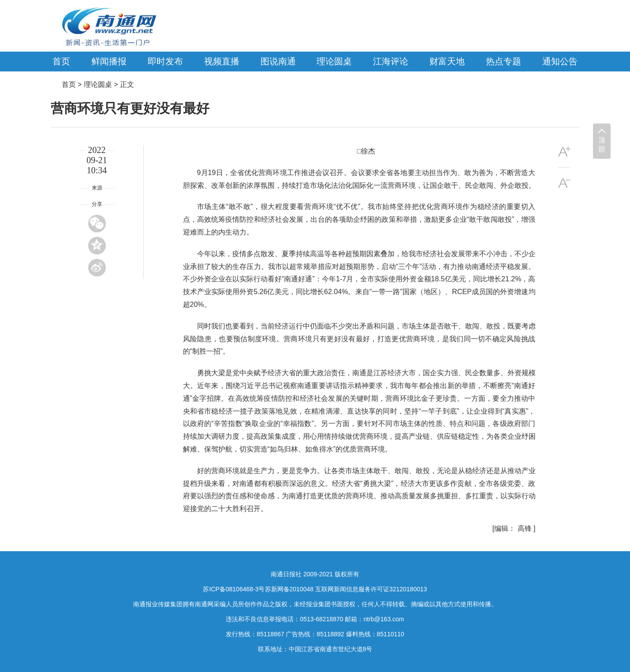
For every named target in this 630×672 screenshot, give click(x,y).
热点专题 (503, 61)
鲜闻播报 (109, 61)
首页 (61, 61)
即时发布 (165, 61)
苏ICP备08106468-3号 (234, 589)
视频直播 (222, 61)
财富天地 (447, 61)
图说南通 (278, 61)
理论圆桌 (334, 61)
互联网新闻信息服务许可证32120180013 (371, 589)
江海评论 (391, 61)
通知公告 (560, 61)
